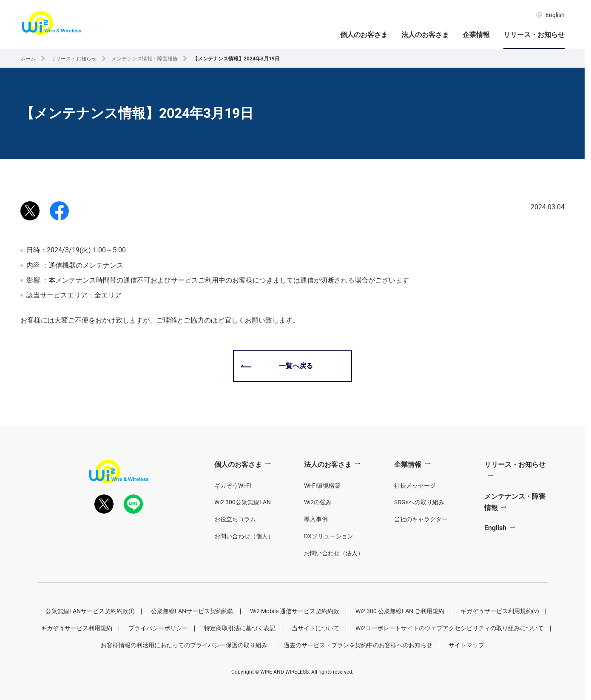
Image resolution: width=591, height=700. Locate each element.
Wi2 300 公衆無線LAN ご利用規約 (400, 611)
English (550, 15)
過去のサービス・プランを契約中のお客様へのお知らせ (358, 645)
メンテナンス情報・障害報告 (145, 59)
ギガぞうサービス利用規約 (77, 628)
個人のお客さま (364, 35)
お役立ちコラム (235, 519)
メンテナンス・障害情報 (515, 502)
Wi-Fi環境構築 (322, 486)
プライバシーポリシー (158, 628)
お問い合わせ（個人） (244, 536)
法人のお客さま (425, 35)
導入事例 (316, 519)
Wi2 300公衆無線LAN (243, 502)
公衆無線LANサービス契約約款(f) (90, 611)
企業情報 (476, 35)
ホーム (28, 59)
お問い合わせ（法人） (334, 553)
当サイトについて (315, 628)
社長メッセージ (415, 486)
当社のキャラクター (421, 519)
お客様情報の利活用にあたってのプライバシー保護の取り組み (184, 645)
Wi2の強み (318, 502)
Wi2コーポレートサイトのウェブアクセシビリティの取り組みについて (450, 628)
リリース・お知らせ (534, 35)
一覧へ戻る (296, 366)
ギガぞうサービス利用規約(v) (500, 611)
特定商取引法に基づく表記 (240, 628)
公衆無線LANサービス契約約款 (192, 611)
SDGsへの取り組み (419, 502)
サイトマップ (466, 645)
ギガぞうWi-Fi (233, 486)
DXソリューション (329, 536)
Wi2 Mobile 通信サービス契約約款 (295, 611)
